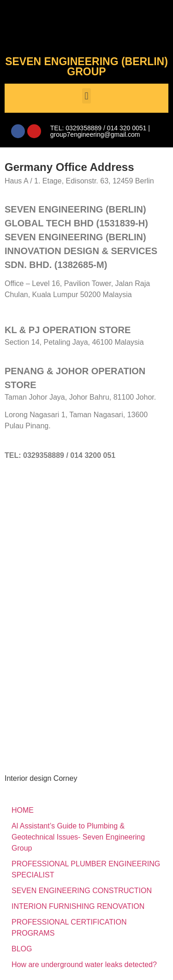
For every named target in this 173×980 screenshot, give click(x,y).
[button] (86, 96)
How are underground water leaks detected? (84, 965)
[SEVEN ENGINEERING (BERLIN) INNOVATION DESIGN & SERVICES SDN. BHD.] (86, 546)
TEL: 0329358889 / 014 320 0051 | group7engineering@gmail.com (100, 131)
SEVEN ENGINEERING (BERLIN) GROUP (86, 67)
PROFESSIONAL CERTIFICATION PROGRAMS (69, 928)
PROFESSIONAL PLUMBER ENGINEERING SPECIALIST (86, 869)
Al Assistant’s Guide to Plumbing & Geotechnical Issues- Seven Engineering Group (78, 837)
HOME (23, 810)
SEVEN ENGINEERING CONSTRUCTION (82, 891)
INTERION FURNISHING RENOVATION (78, 906)
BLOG (22, 949)
